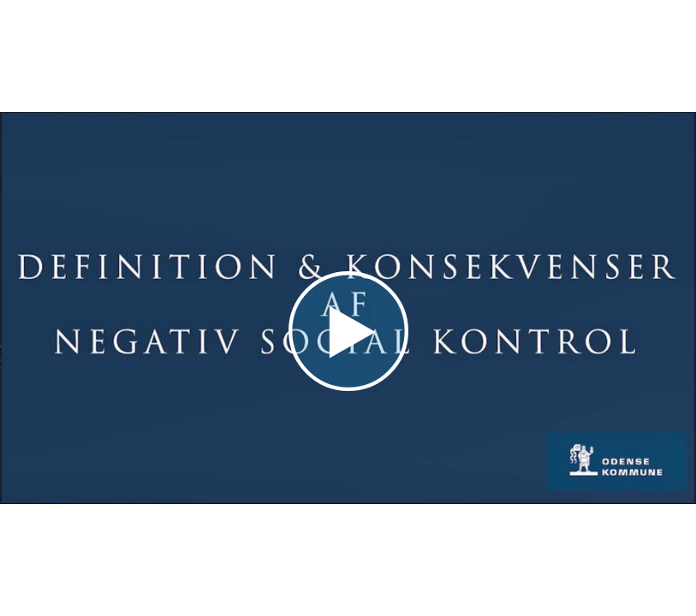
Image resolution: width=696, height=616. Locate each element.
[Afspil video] (348, 387)
